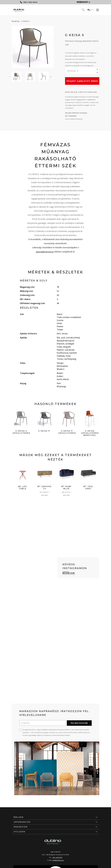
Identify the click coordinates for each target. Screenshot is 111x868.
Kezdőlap (16, 21)
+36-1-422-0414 (57, 857)
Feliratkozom (79, 723)
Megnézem (69, 573)
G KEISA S (26, 21)
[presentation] (10, 77)
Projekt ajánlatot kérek (82, 81)
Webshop (83, 2)
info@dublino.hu (58, 860)
